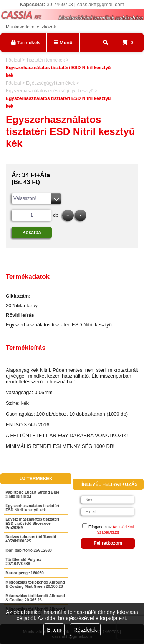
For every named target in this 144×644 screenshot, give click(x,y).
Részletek (85, 630)
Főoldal (13, 60)
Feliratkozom (108, 543)
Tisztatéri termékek (46, 60)
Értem (54, 630)
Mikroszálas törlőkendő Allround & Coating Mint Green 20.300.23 (35, 584)
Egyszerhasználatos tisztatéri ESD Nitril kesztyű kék (32, 508)
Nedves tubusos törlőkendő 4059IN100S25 (31, 539)
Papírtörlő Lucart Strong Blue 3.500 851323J (32, 494)
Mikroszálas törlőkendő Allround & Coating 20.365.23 (35, 598)
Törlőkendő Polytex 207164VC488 (23, 562)
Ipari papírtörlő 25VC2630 (29, 550)
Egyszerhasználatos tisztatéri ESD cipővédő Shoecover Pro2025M (32, 523)
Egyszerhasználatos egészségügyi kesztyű (50, 91)
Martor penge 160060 (25, 573)
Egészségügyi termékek (50, 83)
